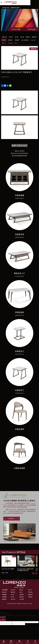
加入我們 (22, 599)
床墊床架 (10, 40)
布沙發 (16, 37)
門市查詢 (35, 642)
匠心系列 (13, 590)
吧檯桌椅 (34, 37)
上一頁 (33, 40)
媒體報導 (4, 594)
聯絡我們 (30, 594)
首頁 (4, 43)
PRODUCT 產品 (16, 29)
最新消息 (28, 642)
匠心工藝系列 (25, 40)
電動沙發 (5, 37)
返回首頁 (4, 642)
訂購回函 (30, 597)
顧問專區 (4, 599)
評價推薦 (4, 597)
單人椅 (22, 37)
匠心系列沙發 (31, 29)
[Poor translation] (4, 619)
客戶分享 (13, 599)
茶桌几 (4, 40)
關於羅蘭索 (5, 590)
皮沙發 (11, 37)
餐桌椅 (28, 37)
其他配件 (17, 40)
